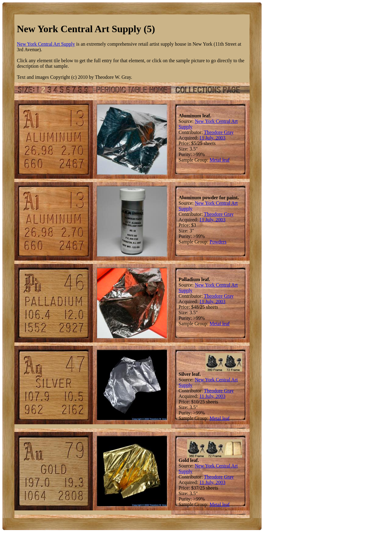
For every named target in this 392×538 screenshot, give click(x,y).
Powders (218, 242)
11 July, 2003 (212, 138)
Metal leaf (219, 160)
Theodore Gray (219, 132)
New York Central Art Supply (46, 44)
